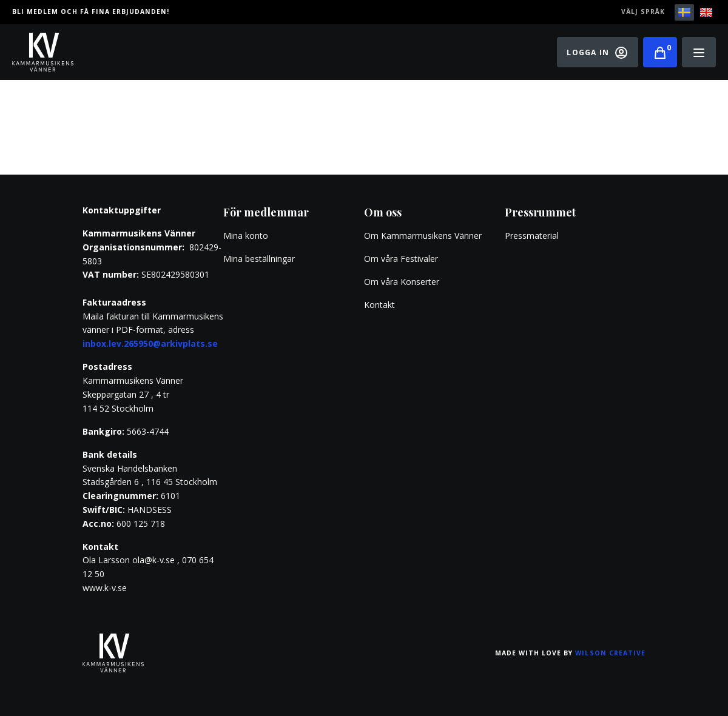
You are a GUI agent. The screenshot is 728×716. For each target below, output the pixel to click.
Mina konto (246, 236)
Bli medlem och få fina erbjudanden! (91, 12)
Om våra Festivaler (402, 259)
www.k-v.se (105, 588)
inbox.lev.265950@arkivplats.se (150, 343)
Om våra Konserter (402, 282)
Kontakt (379, 305)
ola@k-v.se (153, 560)
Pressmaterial (532, 236)
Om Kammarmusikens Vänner (423, 236)
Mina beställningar (259, 259)
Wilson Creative (610, 653)
